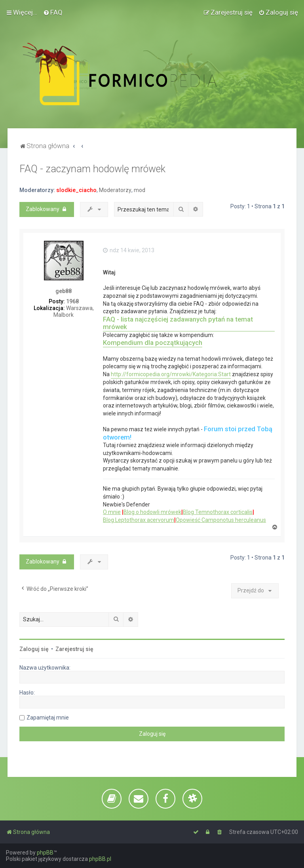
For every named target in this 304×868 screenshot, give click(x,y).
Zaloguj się (34, 649)
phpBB (45, 853)
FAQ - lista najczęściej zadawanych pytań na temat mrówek (178, 323)
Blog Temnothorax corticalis (218, 512)
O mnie (112, 512)
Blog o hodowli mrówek (152, 512)
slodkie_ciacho (76, 190)
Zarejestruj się (74, 649)
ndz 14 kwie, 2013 (129, 250)
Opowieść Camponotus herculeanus (221, 520)
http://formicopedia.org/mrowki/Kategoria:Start (171, 374)
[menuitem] (53, 12)
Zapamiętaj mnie (48, 718)
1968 (72, 301)
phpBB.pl (100, 859)
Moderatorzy (115, 190)
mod (140, 190)
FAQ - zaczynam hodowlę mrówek (92, 169)
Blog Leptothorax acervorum (139, 520)
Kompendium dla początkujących (153, 343)
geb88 (64, 291)
